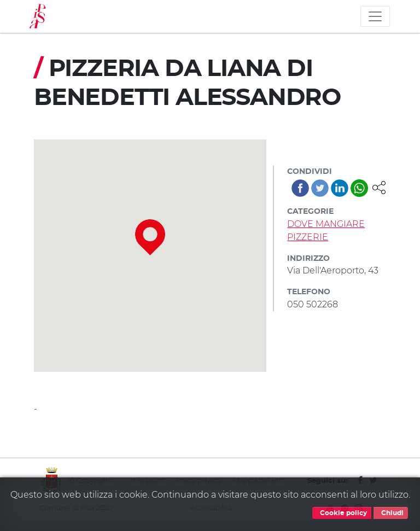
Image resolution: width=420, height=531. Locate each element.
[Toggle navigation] (375, 16)
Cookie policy (342, 513)
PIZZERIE (308, 237)
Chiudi (391, 513)
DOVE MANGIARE (326, 224)
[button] (379, 187)
